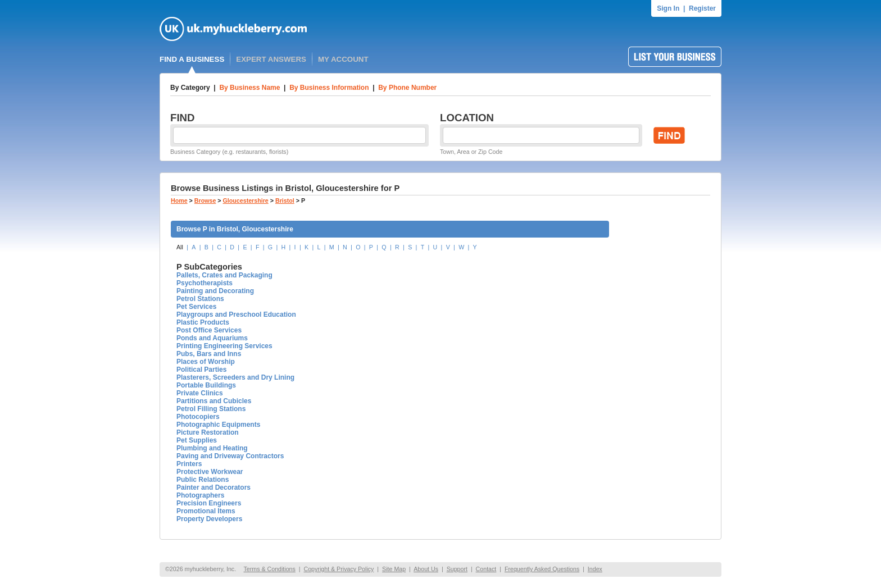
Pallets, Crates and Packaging (224, 275)
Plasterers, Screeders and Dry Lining (235, 377)
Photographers (200, 495)
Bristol (285, 200)
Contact (486, 569)
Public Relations (203, 480)
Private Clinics (200, 393)
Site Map (394, 569)
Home (179, 200)
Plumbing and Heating (212, 448)
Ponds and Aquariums (212, 338)
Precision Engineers (209, 503)
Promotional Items (206, 511)
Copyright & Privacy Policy (339, 569)
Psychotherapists (205, 283)
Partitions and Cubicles (214, 401)
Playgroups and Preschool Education (236, 314)
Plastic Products (203, 322)
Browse (205, 200)
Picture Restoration (208, 432)
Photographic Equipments (218, 425)
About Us (426, 569)
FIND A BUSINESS (192, 59)
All (180, 247)
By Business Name (249, 88)
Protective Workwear (210, 472)
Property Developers (209, 519)
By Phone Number (407, 88)
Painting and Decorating (215, 291)
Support (457, 569)
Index (595, 569)
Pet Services (196, 307)
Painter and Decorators (214, 487)
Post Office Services (209, 330)
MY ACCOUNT (343, 59)
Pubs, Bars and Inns (209, 354)
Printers (189, 464)
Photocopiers (198, 417)
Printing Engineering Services (224, 346)
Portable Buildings (206, 385)
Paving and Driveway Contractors (230, 456)
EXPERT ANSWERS (271, 59)
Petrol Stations (200, 299)
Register (702, 8)
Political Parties (201, 370)
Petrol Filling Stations (211, 409)
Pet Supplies (197, 440)
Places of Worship (206, 362)
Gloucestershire (246, 200)
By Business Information (329, 88)
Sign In (668, 8)
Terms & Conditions (269, 569)
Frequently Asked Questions (542, 569)
